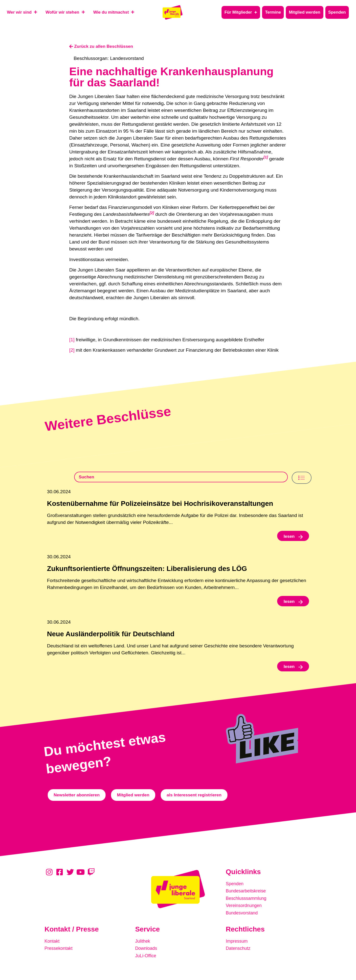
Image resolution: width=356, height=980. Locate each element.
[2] (72, 351)
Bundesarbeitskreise (247, 896)
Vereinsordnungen (245, 910)
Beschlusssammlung (247, 903)
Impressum (237, 944)
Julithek (143, 944)
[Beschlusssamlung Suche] (181, 478)
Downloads (147, 951)
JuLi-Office (146, 958)
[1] (72, 340)
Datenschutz (239, 951)
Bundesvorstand (243, 917)
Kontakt (53, 944)
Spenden (235, 889)
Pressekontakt (60, 951)
